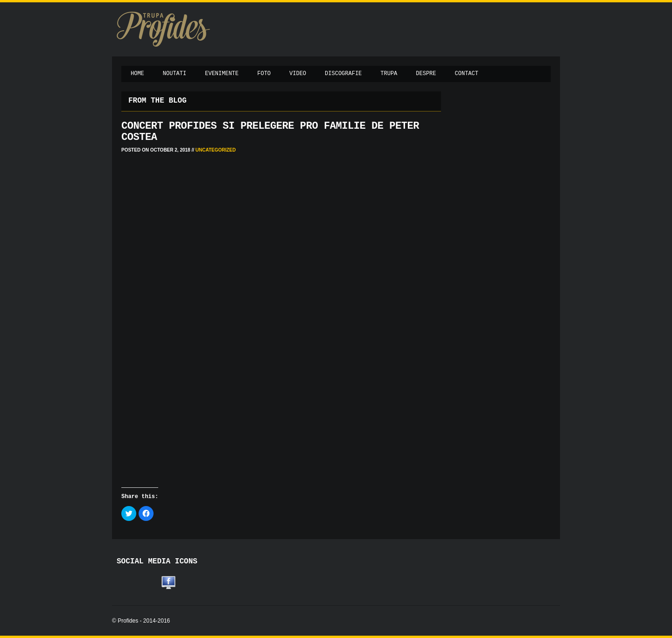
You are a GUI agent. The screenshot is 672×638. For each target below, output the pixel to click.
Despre (426, 74)
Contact (467, 74)
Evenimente (222, 74)
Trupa (389, 74)
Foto (264, 74)
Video (298, 74)
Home (137, 74)
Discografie (343, 74)
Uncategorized (216, 150)
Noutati (175, 74)
